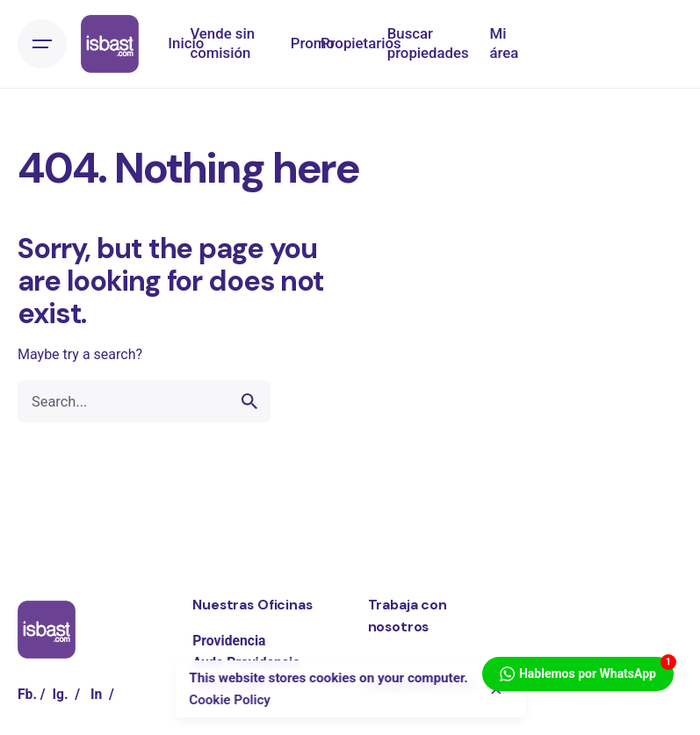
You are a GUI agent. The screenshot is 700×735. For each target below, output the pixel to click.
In (96, 694)
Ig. (60, 694)
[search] (249, 401)
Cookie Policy (230, 700)
